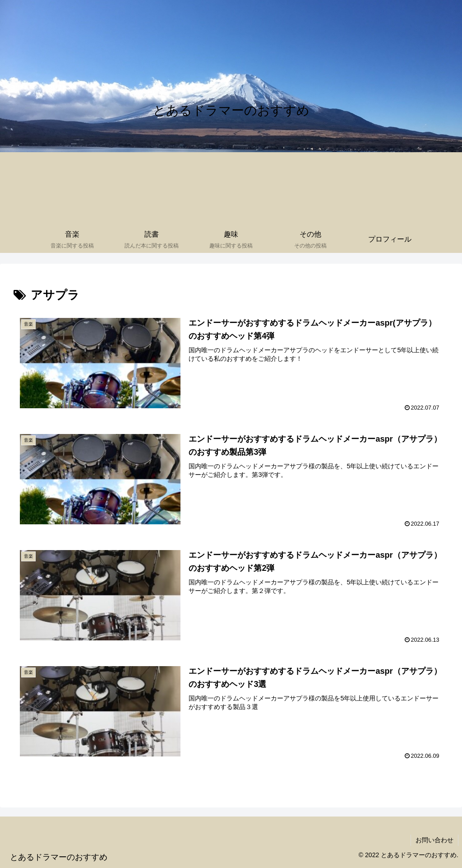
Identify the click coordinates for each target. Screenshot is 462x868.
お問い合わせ (434, 840)
